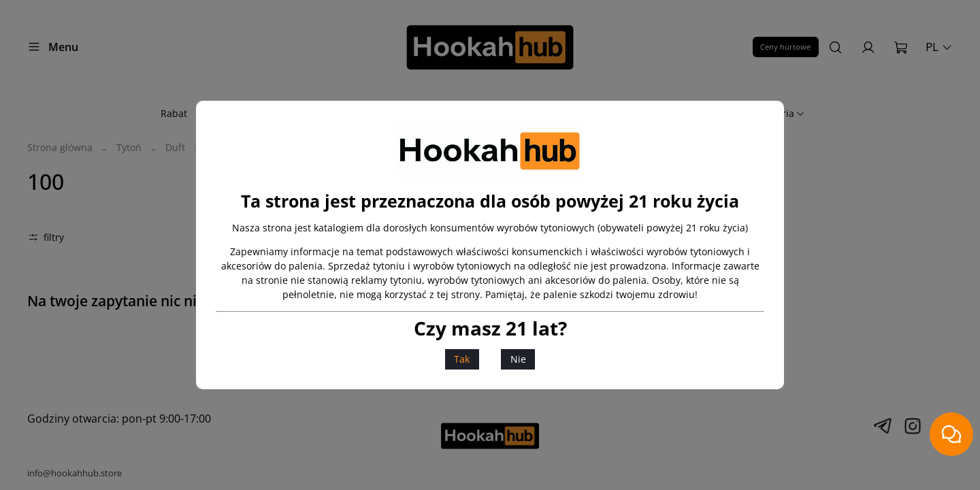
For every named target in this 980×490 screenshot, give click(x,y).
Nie (518, 359)
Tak (462, 359)
